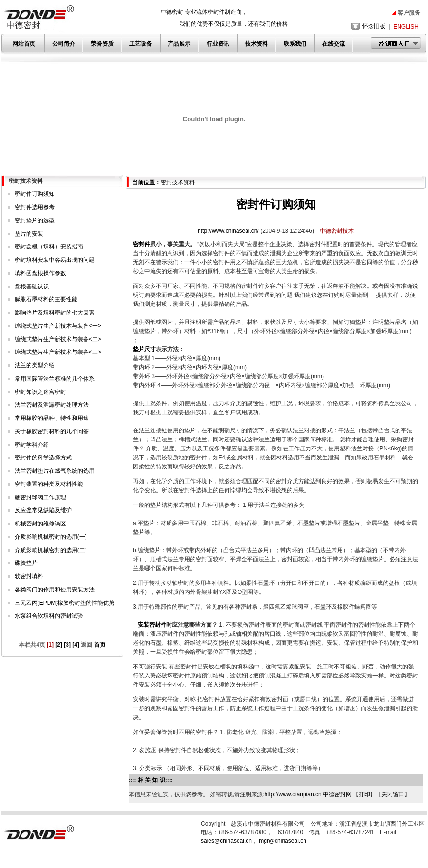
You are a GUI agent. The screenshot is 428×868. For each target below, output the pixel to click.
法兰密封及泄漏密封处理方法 (52, 405)
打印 (364, 794)
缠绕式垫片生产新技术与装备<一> (58, 326)
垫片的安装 (29, 234)
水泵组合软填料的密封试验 (49, 616)
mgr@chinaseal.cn (283, 841)
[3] (67, 645)
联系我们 (295, 44)
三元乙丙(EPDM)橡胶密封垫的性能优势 (65, 603)
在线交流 (333, 44)
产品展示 (179, 44)
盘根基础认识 (32, 286)
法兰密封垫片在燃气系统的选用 (55, 471)
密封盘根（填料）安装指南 (49, 247)
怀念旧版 (374, 26)
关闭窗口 (393, 794)
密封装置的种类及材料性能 (49, 484)
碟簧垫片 (26, 563)
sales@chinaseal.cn (226, 841)
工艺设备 (141, 44)
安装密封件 (152, 625)
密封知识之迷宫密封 (40, 392)
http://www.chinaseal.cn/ (229, 231)
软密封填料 (29, 576)
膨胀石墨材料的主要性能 (46, 299)
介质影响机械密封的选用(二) (51, 550)
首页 (99, 645)
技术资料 (257, 44)
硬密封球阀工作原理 (40, 497)
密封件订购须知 (35, 194)
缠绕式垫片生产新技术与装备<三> (58, 352)
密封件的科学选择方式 (43, 458)
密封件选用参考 (35, 207)
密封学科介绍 (32, 445)
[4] (76, 645)
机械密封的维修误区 (40, 524)
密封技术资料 (178, 182)
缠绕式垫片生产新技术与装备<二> (58, 339)
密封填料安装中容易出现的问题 (55, 260)
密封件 (142, 244)
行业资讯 (218, 44)
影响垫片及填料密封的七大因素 (55, 313)
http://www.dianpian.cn (293, 794)
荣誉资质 (102, 44)
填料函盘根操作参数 (40, 273)
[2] (59, 645)
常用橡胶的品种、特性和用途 (52, 418)
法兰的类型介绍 (35, 365)
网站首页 (24, 44)
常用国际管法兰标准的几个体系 (55, 379)
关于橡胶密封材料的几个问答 (52, 431)
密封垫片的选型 (35, 220)
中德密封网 (337, 794)
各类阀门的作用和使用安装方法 (55, 590)
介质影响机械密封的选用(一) (51, 537)
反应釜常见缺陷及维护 (43, 510)
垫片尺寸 (144, 349)
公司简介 (64, 44)
